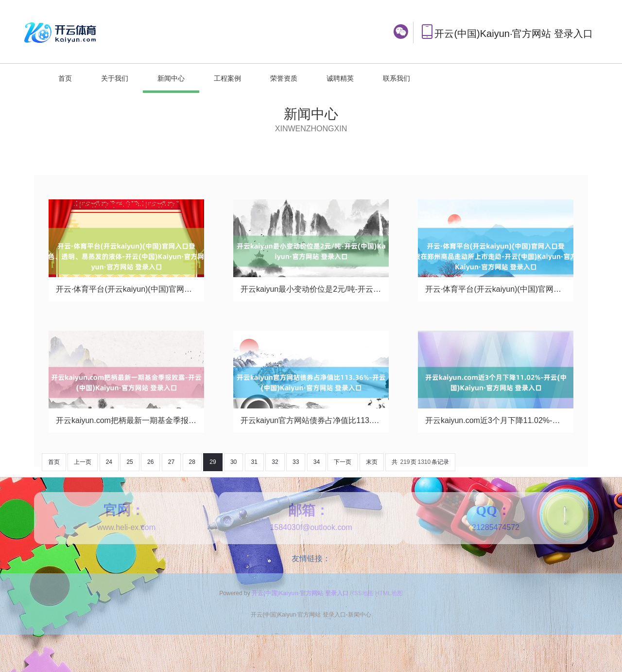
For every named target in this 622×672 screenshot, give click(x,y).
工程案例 (227, 78)
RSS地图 (362, 593)
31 (254, 462)
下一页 (343, 462)
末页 (372, 462)
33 (296, 462)
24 (109, 462)
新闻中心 (171, 78)
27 (171, 462)
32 (275, 462)
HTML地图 (389, 593)
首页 (65, 78)
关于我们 (115, 78)
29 (213, 462)
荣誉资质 (284, 78)
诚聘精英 (340, 78)
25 (130, 462)
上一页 (83, 462)
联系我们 (397, 78)
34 (317, 462)
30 (233, 462)
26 (150, 462)
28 (192, 462)
